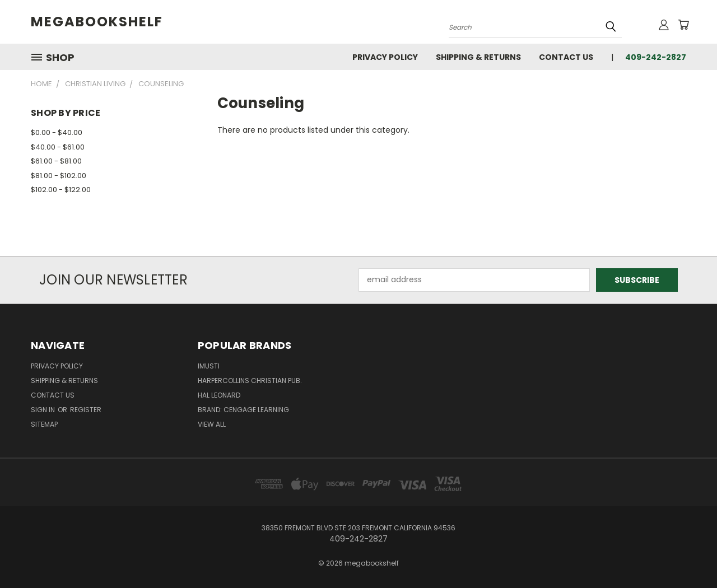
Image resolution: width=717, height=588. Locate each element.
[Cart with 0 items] (683, 25)
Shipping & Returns (478, 57)
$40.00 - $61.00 (58, 147)
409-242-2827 (656, 57)
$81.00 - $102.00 (59, 176)
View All (212, 424)
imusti (209, 366)
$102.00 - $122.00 (61, 190)
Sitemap (44, 424)
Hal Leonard (219, 395)
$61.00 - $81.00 (56, 161)
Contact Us (566, 57)
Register (86, 410)
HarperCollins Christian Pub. (250, 381)
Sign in (44, 410)
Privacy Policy (385, 57)
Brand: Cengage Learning (243, 410)
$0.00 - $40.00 (57, 132)
